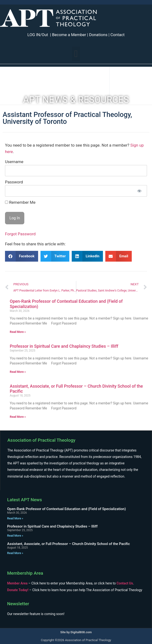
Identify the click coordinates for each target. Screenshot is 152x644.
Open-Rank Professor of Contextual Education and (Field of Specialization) (66, 509)
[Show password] (139, 191)
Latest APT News (25, 500)
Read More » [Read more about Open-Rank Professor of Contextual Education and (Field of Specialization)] (18, 332)
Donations (98, 35)
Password (14, 182)
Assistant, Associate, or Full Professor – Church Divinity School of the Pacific (68, 544)
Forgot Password (20, 234)
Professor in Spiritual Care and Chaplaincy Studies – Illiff (64, 346)
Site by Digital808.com (76, 632)
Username (14, 162)
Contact (118, 35)
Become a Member (69, 35)
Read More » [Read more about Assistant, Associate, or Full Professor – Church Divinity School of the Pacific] (18, 417)
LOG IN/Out (38, 35)
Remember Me (20, 202)
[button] (76, 54)
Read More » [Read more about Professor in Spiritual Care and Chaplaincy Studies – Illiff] (18, 372)
